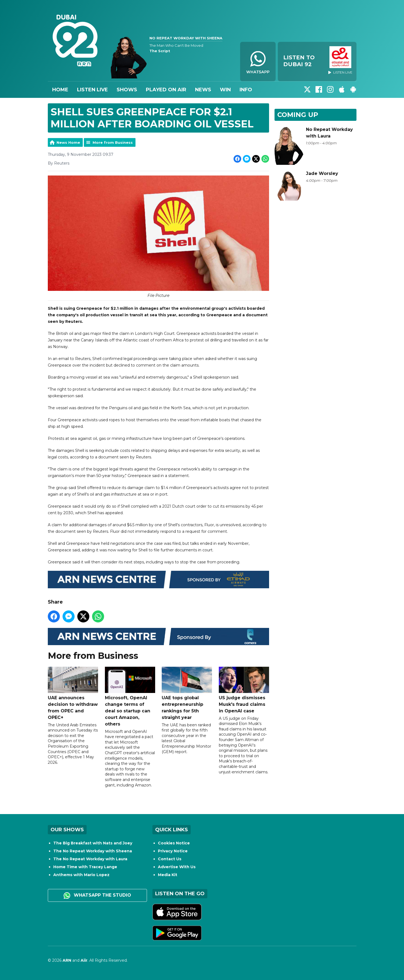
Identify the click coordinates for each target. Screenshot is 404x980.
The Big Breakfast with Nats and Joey (93, 843)
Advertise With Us (177, 867)
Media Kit (168, 875)
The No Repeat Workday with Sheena (93, 851)
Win (225, 90)
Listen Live (92, 90)
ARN (67, 960)
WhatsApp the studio (97, 896)
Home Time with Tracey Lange (85, 867)
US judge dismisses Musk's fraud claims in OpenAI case (244, 690)
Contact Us (170, 859)
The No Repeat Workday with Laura (90, 859)
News (203, 90)
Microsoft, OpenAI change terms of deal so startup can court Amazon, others (130, 697)
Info (246, 90)
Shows (127, 90)
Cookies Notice (174, 843)
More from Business (113, 142)
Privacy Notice (173, 851)
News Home (68, 142)
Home (60, 90)
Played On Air (166, 90)
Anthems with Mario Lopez (81, 875)
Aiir (84, 960)
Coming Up (298, 115)
